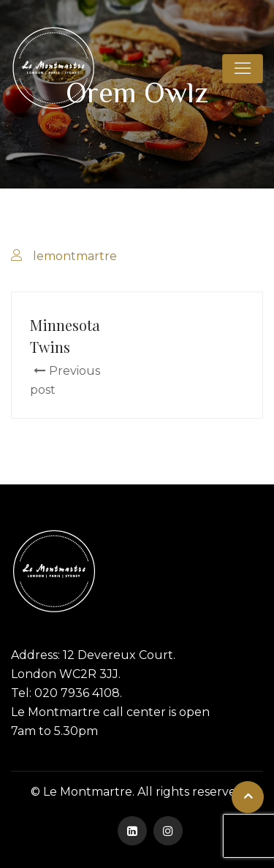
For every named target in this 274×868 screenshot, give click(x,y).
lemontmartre (75, 256)
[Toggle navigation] (243, 69)
